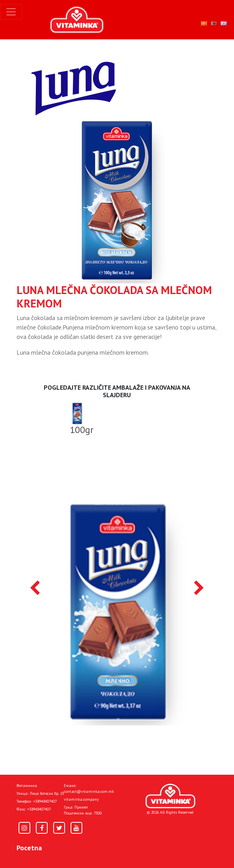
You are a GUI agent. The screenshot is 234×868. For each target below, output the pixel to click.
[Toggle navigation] (11, 12)
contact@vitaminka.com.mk (89, 791)
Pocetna (29, 848)
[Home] (170, 796)
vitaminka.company (81, 799)
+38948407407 (45, 801)
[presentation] (35, 589)
